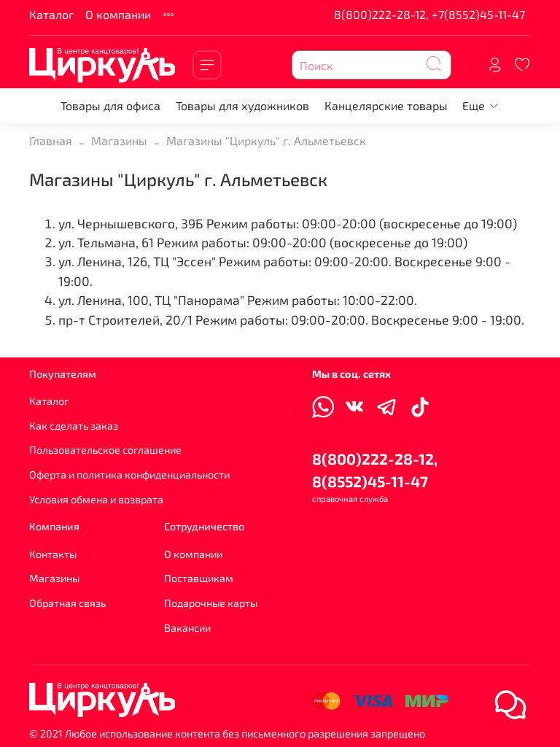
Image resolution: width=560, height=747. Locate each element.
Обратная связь (67, 603)
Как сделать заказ (74, 426)
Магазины (119, 140)
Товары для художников (242, 105)
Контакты (53, 554)
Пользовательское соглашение (105, 450)
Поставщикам (199, 578)
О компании (118, 14)
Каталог (51, 14)
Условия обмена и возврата (96, 499)
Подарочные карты (211, 603)
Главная (51, 140)
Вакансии (187, 628)
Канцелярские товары (386, 105)
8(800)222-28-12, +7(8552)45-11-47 (429, 14)
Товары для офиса (110, 105)
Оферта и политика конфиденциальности (129, 475)
